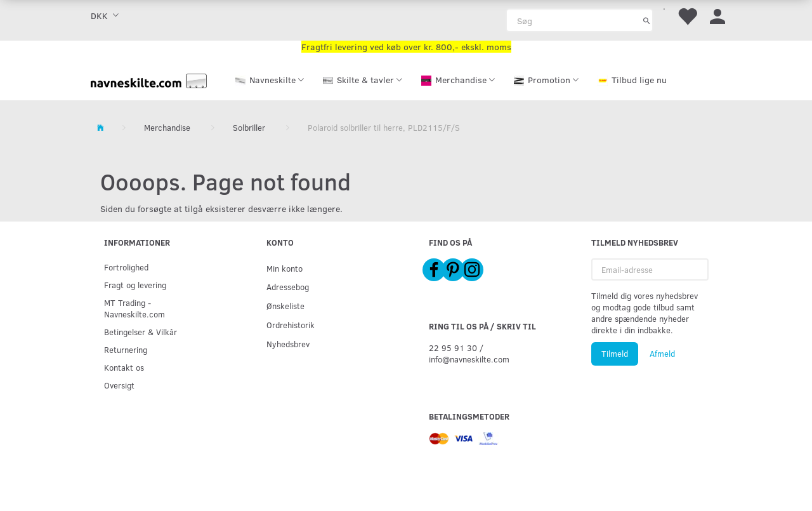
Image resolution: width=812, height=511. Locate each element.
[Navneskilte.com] (149, 80)
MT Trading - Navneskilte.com (134, 308)
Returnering (126, 349)
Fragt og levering (135, 285)
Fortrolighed (126, 267)
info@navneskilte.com (469, 359)
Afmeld (662, 354)
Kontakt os (124, 367)
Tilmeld (615, 354)
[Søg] (647, 20)
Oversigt (119, 385)
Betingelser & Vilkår (141, 332)
